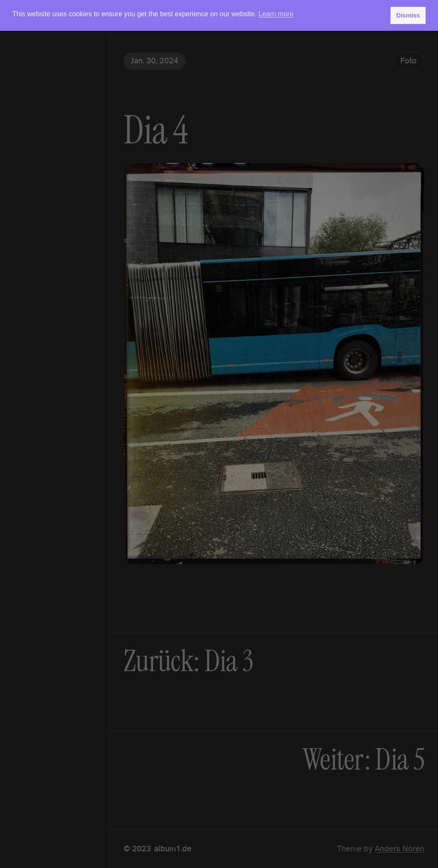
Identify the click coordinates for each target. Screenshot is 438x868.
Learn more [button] (276, 14)
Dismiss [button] (408, 15)
